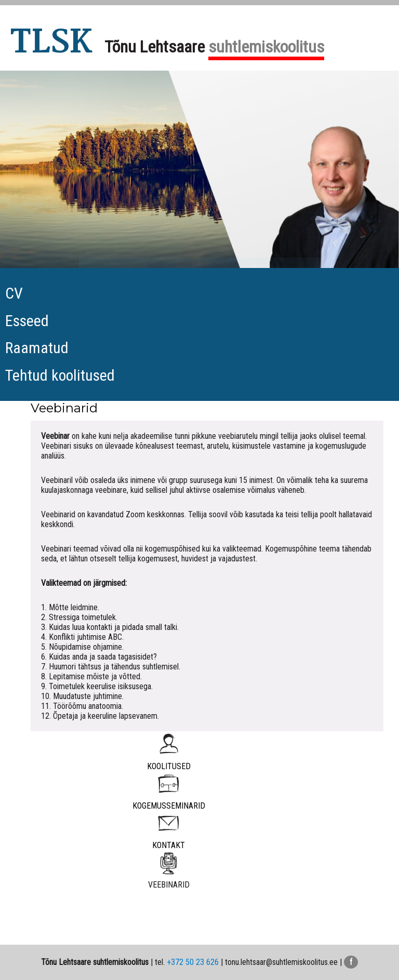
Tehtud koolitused (60, 375)
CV (14, 293)
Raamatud (37, 348)
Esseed (27, 321)
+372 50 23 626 (193, 962)
